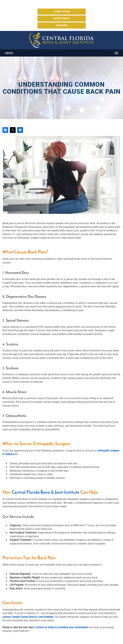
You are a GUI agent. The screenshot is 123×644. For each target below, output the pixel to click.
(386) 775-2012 (62, 12)
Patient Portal (62, 18)
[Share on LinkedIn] (20, 130)
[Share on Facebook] (5, 130)
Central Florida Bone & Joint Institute (46, 492)
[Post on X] (13, 130)
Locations (61, 25)
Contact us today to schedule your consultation (61, 627)
